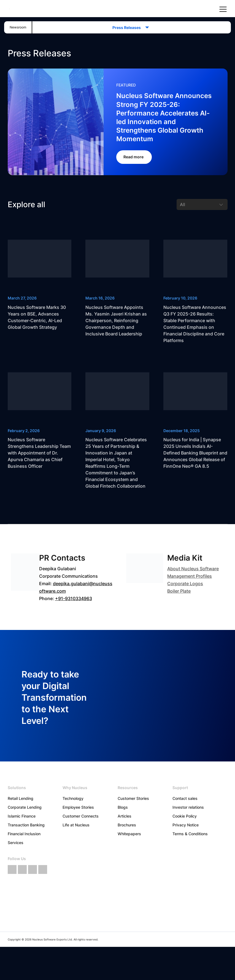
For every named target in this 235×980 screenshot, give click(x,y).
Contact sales (185, 798)
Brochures (127, 825)
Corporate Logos (185, 584)
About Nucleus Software (193, 569)
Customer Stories (133, 798)
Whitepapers (129, 834)
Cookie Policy (185, 816)
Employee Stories (78, 807)
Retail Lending (21, 798)
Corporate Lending (25, 807)
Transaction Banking (26, 825)
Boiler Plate (179, 591)
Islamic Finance (22, 816)
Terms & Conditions (190, 834)
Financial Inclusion (24, 834)
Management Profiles (190, 576)
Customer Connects (81, 816)
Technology (73, 798)
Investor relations (188, 807)
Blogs (123, 807)
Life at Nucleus (76, 825)
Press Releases (128, 27)
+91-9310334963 (74, 598)
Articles (125, 816)
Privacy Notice (186, 825)
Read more (134, 157)
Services (16, 843)
